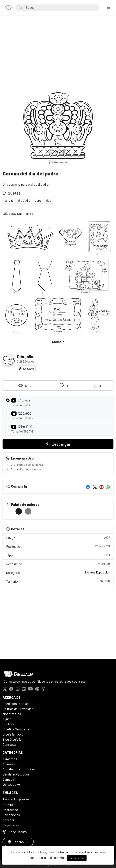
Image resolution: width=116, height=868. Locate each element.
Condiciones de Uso (17, 704)
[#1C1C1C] (19, 511)
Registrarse (11, 825)
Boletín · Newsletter (17, 729)
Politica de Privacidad (18, 709)
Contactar (10, 744)
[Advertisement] (58, 57)
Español (16, 842)
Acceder (8, 820)
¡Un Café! (26, 369)
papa (38, 200)
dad (49, 200)
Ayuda (7, 719)
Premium (9, 805)
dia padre (24, 200)
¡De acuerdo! (77, 858)
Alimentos (10, 759)
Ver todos (9, 784)
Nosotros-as (12, 714)
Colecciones (11, 815)
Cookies (8, 724)
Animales (9, 764)
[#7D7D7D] (28, 511)
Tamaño (58, 581)
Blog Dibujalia (12, 739)
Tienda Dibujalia (14, 799)
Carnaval (9, 779)
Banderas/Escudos (16, 774)
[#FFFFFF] (9, 511)
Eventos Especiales (97, 572)
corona (9, 200)
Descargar (58, 444)
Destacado (10, 810)
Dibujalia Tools (13, 734)
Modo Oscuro (15, 832)
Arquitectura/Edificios (19, 769)
